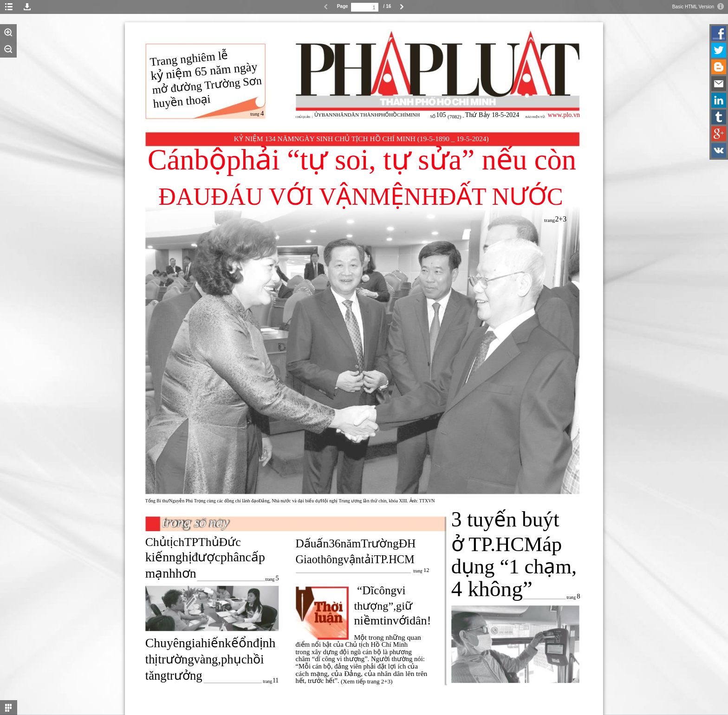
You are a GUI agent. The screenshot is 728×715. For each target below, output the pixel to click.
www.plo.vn (564, 115)
